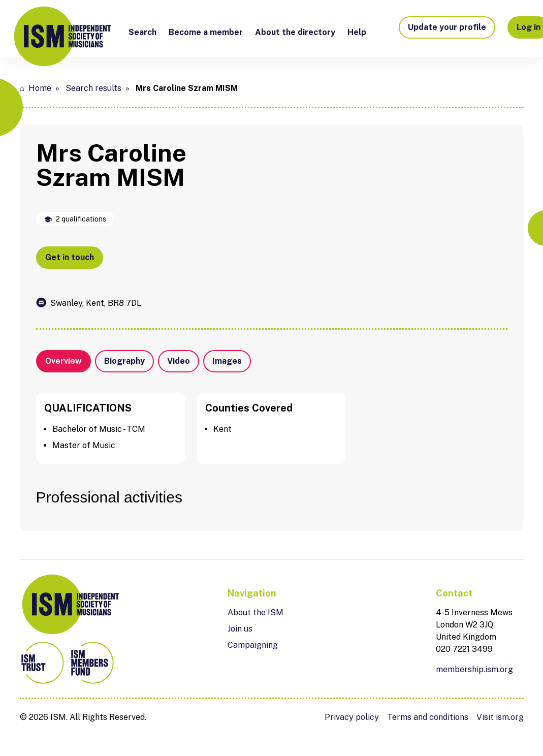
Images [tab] (227, 361)
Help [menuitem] (357, 32)
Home (40, 88)
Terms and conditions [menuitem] (428, 717)
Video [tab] (179, 361)
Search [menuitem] (142, 32)
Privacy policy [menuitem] (352, 717)
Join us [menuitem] (240, 629)
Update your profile (447, 27)
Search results (93, 88)
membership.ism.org (474, 669)
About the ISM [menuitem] (255, 612)
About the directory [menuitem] (295, 32)
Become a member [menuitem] (206, 32)
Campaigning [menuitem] (253, 645)
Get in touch (70, 257)
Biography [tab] (124, 361)
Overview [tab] (63, 361)
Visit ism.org (500, 717)
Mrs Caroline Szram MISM (187, 88)
